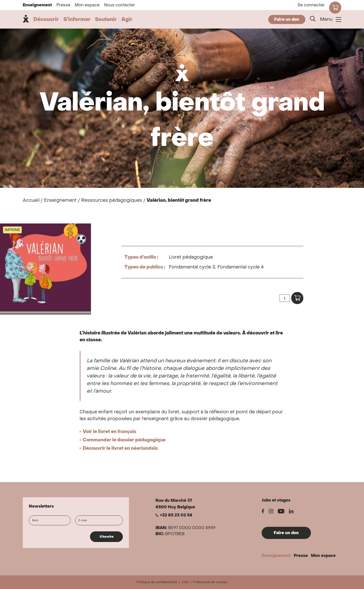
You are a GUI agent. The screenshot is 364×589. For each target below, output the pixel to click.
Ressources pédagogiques (112, 200)
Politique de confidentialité (157, 582)
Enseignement (37, 5)
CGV (185, 582)
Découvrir (46, 19)
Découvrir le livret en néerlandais (120, 448)
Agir (127, 19)
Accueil (31, 200)
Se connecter (311, 5)
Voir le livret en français (109, 432)
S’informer (77, 19)
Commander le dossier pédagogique (124, 440)
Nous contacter (120, 5)
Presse (63, 5)
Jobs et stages (276, 500)
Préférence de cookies (210, 582)
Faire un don (287, 19)
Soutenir (106, 19)
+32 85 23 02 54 (176, 515)
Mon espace (87, 5)
